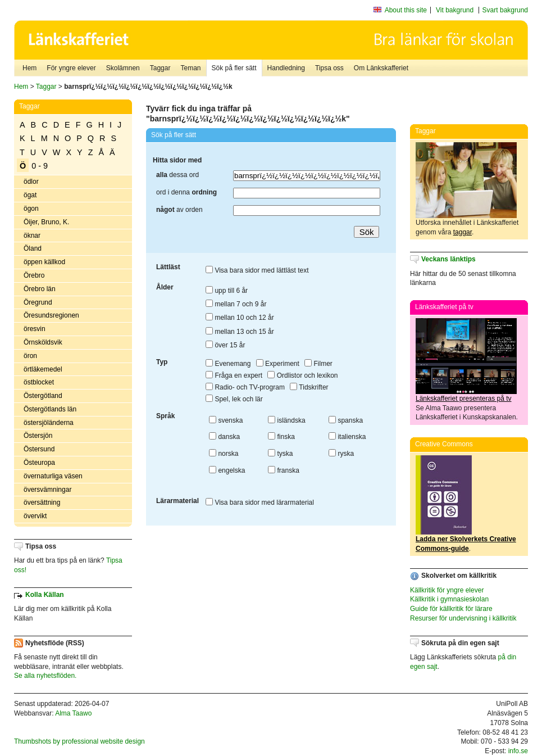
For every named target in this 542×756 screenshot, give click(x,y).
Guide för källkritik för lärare (451, 609)
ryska (341, 454)
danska (224, 437)
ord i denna (186, 192)
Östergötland (43, 396)
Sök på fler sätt (234, 68)
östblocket (39, 382)
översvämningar (47, 490)
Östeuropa (39, 463)
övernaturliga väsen (53, 476)
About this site (406, 10)
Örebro (34, 275)
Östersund (39, 449)
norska (224, 454)
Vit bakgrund (455, 10)
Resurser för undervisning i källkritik (463, 618)
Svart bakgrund (505, 10)
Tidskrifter (309, 387)
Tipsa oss (329, 68)
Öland (33, 248)
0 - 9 (40, 166)
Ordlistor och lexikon (302, 375)
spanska (346, 420)
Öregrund (38, 302)
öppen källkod (44, 262)
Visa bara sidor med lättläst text (257, 270)
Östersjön (38, 436)
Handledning (286, 68)
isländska (286, 420)
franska (284, 470)
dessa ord (177, 175)
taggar (463, 232)
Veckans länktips (448, 259)
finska (281, 437)
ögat (30, 195)
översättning (42, 503)
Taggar (160, 68)
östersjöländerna (49, 423)
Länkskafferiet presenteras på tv (464, 399)
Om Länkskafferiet (381, 68)
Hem (29, 68)
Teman (190, 68)
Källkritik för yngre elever (447, 590)
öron (30, 356)
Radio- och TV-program (245, 387)
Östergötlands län (50, 409)
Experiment (278, 364)
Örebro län (40, 289)
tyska (280, 454)
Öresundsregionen (51, 315)
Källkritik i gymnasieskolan (449, 599)
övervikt (35, 516)
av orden (179, 210)
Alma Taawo (73, 713)
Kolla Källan (45, 595)
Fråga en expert (234, 375)
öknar (32, 236)
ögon (31, 209)
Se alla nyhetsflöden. (45, 676)
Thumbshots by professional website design (79, 741)
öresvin (35, 329)
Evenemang (228, 364)
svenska (226, 420)
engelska (227, 470)
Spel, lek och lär (234, 399)
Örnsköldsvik (43, 342)
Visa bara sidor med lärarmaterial (260, 503)
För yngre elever (71, 68)
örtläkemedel (43, 369)
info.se (518, 751)
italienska (347, 437)
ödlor (31, 182)
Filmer (318, 364)
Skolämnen (123, 68)
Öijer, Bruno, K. (46, 222)
